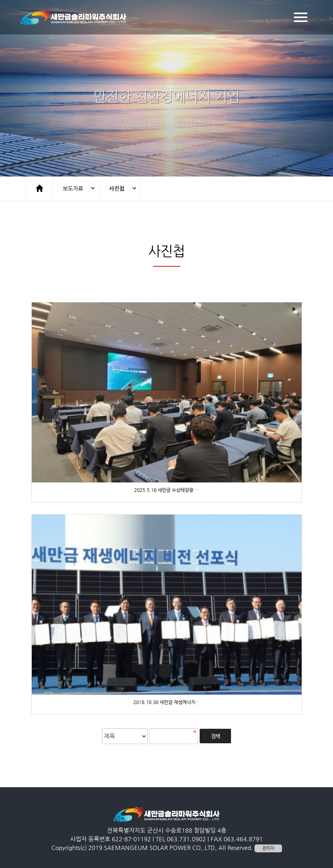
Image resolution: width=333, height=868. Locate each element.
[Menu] (301, 17)
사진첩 (117, 188)
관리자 (268, 848)
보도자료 (73, 188)
